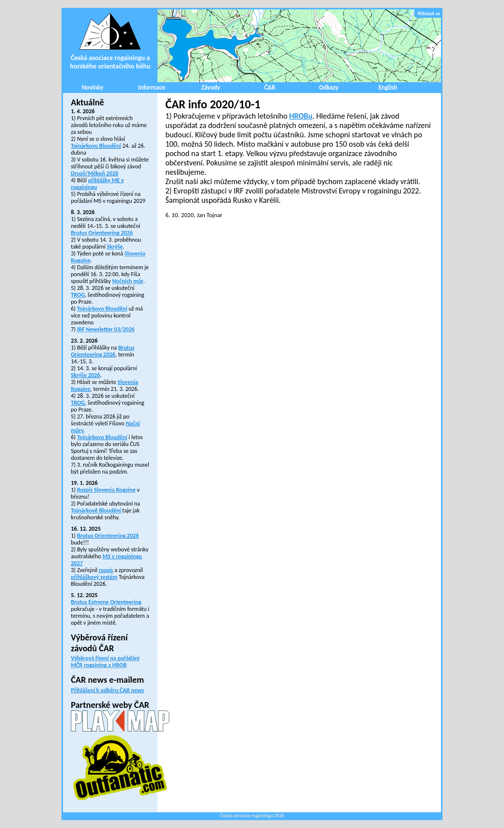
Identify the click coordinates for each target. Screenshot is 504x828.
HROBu (300, 116)
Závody (211, 87)
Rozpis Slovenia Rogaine (106, 490)
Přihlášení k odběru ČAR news (107, 690)
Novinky (93, 87)
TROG (78, 295)
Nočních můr (128, 281)
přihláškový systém (94, 577)
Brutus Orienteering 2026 (102, 233)
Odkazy (329, 87)
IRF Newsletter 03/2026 (106, 329)
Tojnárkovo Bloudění (96, 146)
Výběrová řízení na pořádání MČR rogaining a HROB (105, 662)
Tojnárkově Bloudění (96, 510)
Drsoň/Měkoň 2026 (94, 173)
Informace (152, 87)
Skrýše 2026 (85, 375)
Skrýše (115, 247)
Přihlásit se (429, 14)
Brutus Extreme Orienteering (106, 602)
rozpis (106, 570)
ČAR (270, 87)
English (388, 87)
